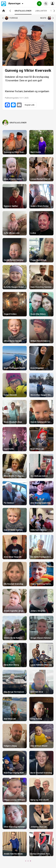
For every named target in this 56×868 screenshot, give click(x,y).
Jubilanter (41, 11)
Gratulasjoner (23, 12)
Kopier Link (30, 105)
